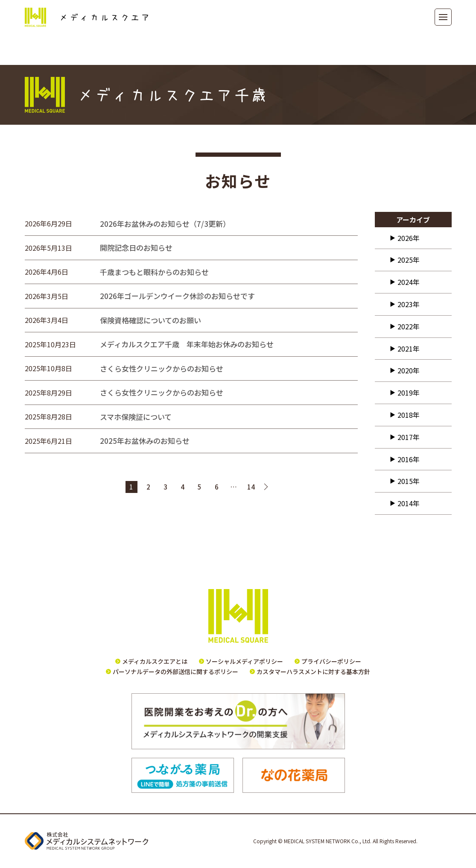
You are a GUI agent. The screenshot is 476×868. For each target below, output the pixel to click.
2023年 (409, 304)
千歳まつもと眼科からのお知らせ (154, 272)
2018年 (409, 415)
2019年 (409, 393)
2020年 (409, 370)
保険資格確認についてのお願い (150, 320)
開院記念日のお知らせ (136, 248)
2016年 (409, 459)
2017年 (409, 437)
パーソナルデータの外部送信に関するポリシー (175, 672)
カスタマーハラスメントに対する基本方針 (313, 672)
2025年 (409, 260)
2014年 (409, 503)
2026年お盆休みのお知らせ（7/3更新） (167, 224)
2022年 (409, 326)
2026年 (409, 238)
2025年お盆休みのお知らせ (145, 441)
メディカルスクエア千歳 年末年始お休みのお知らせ (187, 344)
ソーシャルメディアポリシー (244, 661)
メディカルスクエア (86, 17)
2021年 (409, 349)
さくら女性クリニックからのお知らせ (162, 368)
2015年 (409, 481)
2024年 (409, 282)
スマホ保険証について (136, 417)
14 (251, 487)
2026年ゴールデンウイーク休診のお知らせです (177, 296)
